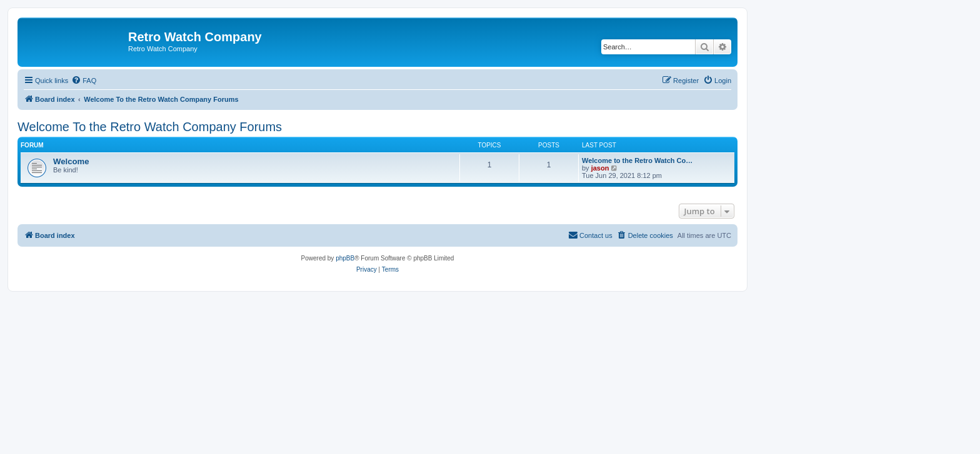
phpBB (345, 258)
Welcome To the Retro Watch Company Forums (150, 127)
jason (600, 168)
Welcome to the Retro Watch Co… (637, 160)
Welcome (71, 161)
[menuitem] (84, 81)
